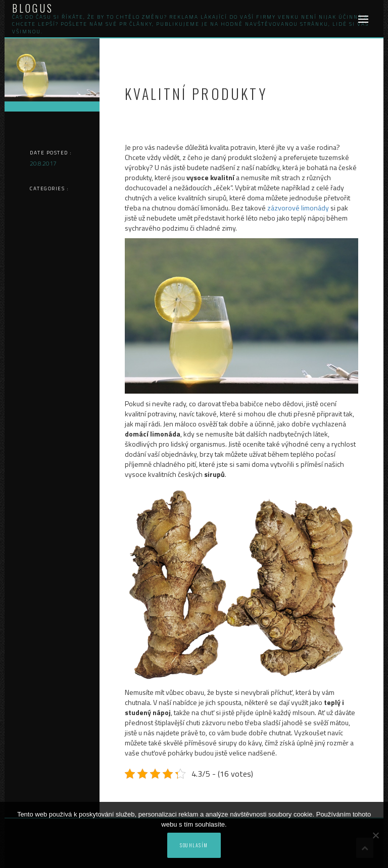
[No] (375, 835)
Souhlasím (194, 845)
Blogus (33, 8)
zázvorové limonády (298, 208)
